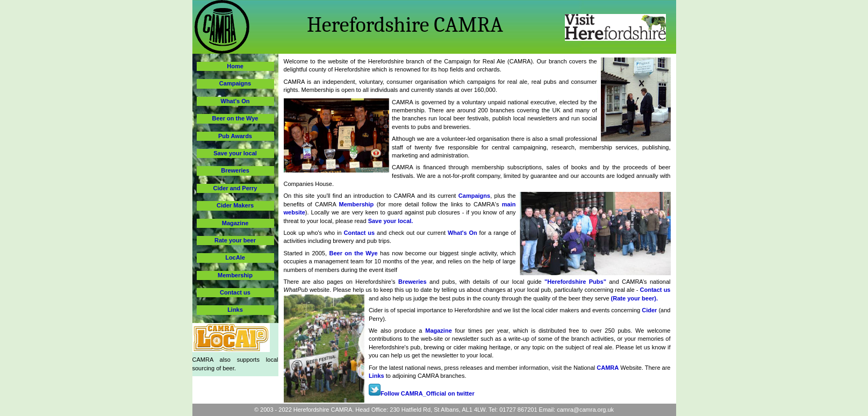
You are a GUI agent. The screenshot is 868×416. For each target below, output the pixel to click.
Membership (357, 204)
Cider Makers (235, 205)
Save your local (235, 153)
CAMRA (608, 368)
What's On (462, 233)
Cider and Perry (235, 188)
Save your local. (391, 221)
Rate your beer (235, 240)
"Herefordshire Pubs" (575, 282)
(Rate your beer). (634, 298)
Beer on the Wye (353, 253)
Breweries (413, 282)
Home (235, 66)
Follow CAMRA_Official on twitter (422, 393)
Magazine (439, 331)
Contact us (360, 233)
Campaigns (474, 196)
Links (376, 376)
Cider (650, 310)
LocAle (235, 257)
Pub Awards (235, 136)
